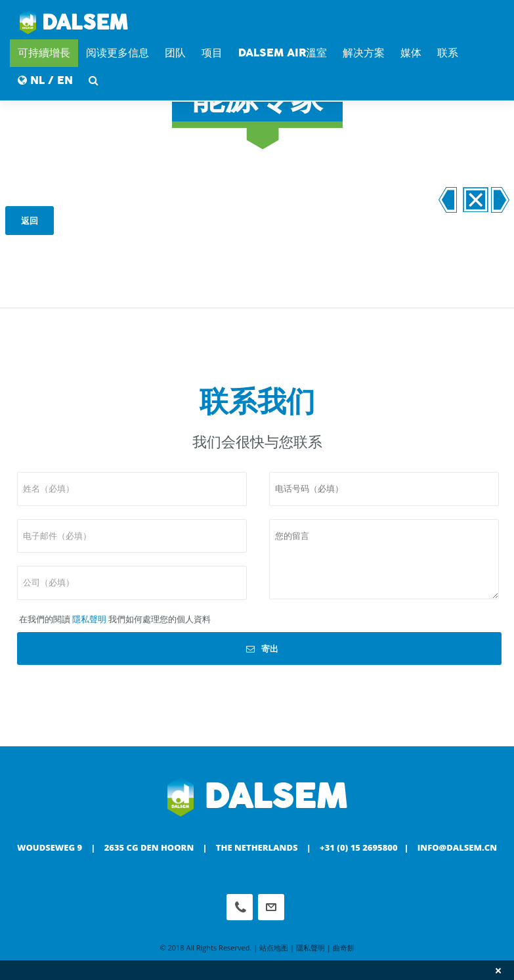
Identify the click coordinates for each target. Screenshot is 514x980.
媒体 (411, 53)
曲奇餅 (344, 948)
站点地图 (274, 948)
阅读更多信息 (118, 53)
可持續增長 (44, 53)
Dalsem (74, 23)
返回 (30, 221)
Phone (240, 907)
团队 (175, 53)
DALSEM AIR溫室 (283, 53)
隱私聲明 (89, 619)
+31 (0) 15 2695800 (359, 847)
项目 (212, 53)
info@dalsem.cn (457, 847)
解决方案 (364, 53)
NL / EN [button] (45, 80)
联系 (448, 53)
